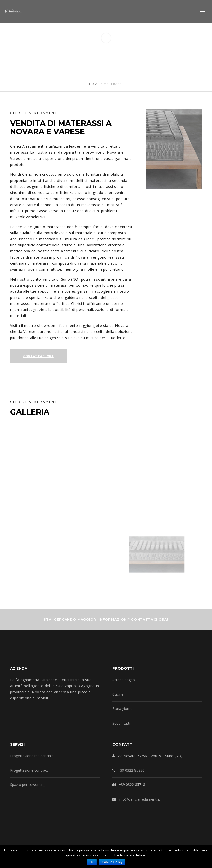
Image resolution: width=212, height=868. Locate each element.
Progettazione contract (29, 770)
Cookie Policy (112, 862)
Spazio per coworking (28, 785)
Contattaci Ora (38, 356)
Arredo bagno (124, 680)
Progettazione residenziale (32, 756)
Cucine (118, 694)
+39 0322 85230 (131, 770)
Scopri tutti (121, 723)
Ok (92, 862)
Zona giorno (123, 709)
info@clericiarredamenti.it (139, 799)
